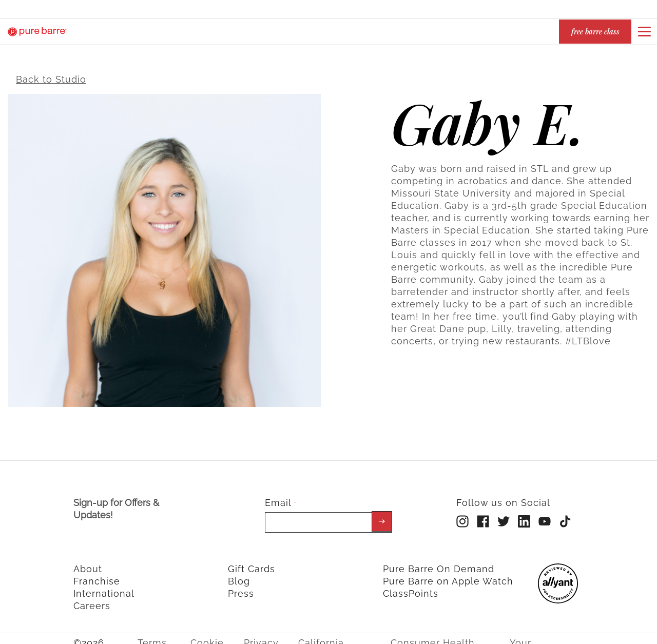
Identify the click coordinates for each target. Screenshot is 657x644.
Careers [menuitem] (92, 599)
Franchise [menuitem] (97, 574)
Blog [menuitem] (239, 574)
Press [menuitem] (241, 587)
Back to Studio (51, 73)
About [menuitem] (88, 562)
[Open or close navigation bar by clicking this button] (644, 31)
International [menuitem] (104, 587)
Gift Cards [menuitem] (252, 562)
